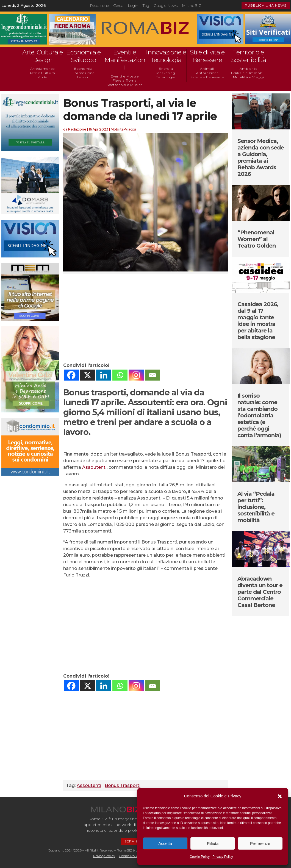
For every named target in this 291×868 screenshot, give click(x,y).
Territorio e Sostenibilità (249, 56)
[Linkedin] (104, 375)
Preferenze (260, 843)
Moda (42, 77)
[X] (88, 375)
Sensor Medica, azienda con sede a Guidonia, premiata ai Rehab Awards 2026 (261, 157)
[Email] (152, 375)
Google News (166, 5)
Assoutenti (94, 467)
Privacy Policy (223, 857)
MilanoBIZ (192, 5)
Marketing (166, 73)
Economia (83, 69)
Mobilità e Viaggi (249, 77)
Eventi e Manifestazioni (125, 60)
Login (133, 5)
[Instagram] (136, 375)
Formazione (84, 73)
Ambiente (249, 69)
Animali (207, 69)
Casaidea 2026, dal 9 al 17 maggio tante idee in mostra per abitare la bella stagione (258, 321)
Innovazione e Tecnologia (166, 56)
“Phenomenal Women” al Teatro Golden (257, 239)
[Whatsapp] (120, 375)
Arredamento (42, 69)
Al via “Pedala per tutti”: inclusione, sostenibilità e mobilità (256, 507)
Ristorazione (207, 73)
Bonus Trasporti (123, 785)
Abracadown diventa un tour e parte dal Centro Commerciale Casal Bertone (260, 592)
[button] (280, 796)
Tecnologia (166, 77)
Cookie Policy (200, 857)
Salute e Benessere (207, 77)
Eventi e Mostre (125, 76)
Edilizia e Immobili (248, 73)
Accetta (165, 843)
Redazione (99, 5)
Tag (146, 5)
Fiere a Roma (125, 80)
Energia (166, 69)
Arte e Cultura (42, 73)
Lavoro (83, 77)
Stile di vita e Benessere (207, 56)
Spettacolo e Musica (125, 85)
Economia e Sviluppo (83, 56)
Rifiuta (213, 843)
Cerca (118, 5)
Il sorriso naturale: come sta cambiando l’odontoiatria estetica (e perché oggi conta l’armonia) (259, 415)
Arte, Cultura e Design (42, 56)
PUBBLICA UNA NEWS (266, 5)
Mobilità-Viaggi (123, 129)
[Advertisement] (145, 318)
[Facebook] (71, 375)
